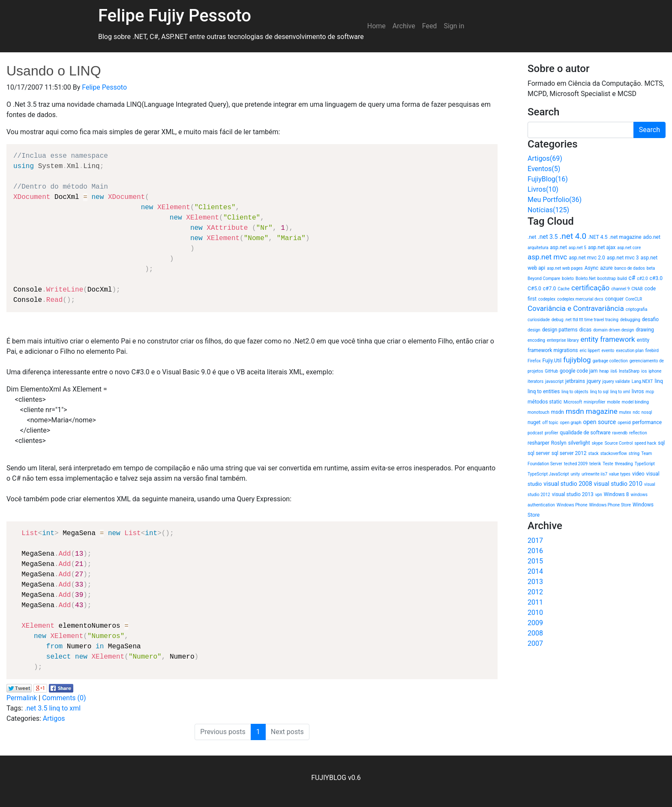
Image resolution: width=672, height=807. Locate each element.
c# (632, 278)
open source (599, 422)
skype (597, 443)
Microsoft (573, 402)
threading (624, 464)
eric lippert (589, 351)
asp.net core (629, 248)
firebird (652, 351)
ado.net (652, 237)
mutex (625, 412)
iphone (655, 371)
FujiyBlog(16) (548, 179)
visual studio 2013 (573, 494)
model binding (635, 402)
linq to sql (599, 392)
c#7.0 (549, 289)
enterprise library (563, 340)
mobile (613, 402)
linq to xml (65, 708)
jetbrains (575, 381)
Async (592, 268)
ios (644, 371)
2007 (535, 643)
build (622, 279)
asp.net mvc (547, 257)
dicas (586, 330)
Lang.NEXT (642, 381)
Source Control (619, 443)
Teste (608, 464)
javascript (554, 381)
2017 (535, 541)
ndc (636, 412)
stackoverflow (614, 453)
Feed (430, 26)
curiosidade (539, 320)
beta (651, 268)
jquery (594, 381)
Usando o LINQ (54, 71)
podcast (535, 433)
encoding (536, 340)
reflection (638, 433)
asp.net (558, 247)
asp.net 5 (577, 248)
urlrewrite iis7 (594, 474)
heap (604, 371)
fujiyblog (577, 360)
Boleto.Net (586, 279)
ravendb (620, 433)
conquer (615, 299)
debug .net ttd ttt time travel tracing (585, 320)
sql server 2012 (569, 453)
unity (575, 474)
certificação (590, 288)
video (638, 474)
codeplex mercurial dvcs (580, 299)
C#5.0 (534, 289)
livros (638, 391)
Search (649, 130)
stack (594, 453)
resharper (538, 443)
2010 (535, 613)
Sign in (454, 26)
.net (532, 237)
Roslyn (559, 443)
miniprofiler (594, 402)
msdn (558, 412)
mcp (650, 392)
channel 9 (620, 289)
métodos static (545, 402)
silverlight (579, 443)
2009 (535, 623)
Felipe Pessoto (104, 87)
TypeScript (645, 464)
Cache (564, 289)
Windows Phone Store (610, 505)
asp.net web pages (565, 268)
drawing (645, 330)
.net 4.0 (573, 236)
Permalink (22, 698)
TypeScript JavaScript (548, 474)
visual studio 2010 (618, 484)
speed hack (646, 443)
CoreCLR (634, 299)
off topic (550, 423)
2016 (535, 551)
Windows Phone (572, 505)
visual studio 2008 (568, 484)
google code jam (579, 371)
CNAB (637, 289)
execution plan (630, 351)
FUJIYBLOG (329, 778)
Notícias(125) (548, 210)
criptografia (637, 309)
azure (606, 268)
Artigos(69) (545, 158)
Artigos (54, 718)
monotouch (538, 412)
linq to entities (544, 391)
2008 (535, 633)
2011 (535, 602)
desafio (650, 319)
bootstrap (607, 279)
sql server (539, 453)
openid (624, 423)
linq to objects (575, 392)
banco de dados (630, 268)
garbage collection (610, 361)
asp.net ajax (602, 247)
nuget (534, 422)
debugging (630, 320)
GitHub (551, 371)
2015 (535, 561)
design (534, 330)
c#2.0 (642, 279)
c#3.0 (656, 278)
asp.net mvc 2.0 (587, 258)
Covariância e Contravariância (576, 308)
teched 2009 (576, 464)
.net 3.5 (36, 708)
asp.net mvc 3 (623, 258)
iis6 (614, 371)
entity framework (607, 339)
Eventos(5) (544, 169)
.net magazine (625, 237)
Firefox (534, 361)
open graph (571, 423)
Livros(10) (543, 189)
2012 (535, 592)
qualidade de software (585, 433)
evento (608, 351)
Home (376, 26)
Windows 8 (616, 494)
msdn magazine (592, 411)
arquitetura (538, 248)
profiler (551, 433)
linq (658, 381)
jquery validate (616, 381)
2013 (535, 582)
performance (647, 422)
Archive (404, 26)
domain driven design (613, 330)
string (634, 453)
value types (620, 474)
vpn (599, 495)
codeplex (547, 299)
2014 (535, 571)
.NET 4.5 (598, 237)
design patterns (560, 330)
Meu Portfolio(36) (555, 200)
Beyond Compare (544, 279)
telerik (595, 464)
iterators (535, 381)
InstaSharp (629, 371)
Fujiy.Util (552, 361)
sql (661, 443)
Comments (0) (64, 698)
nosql (647, 412)
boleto (568, 279)
